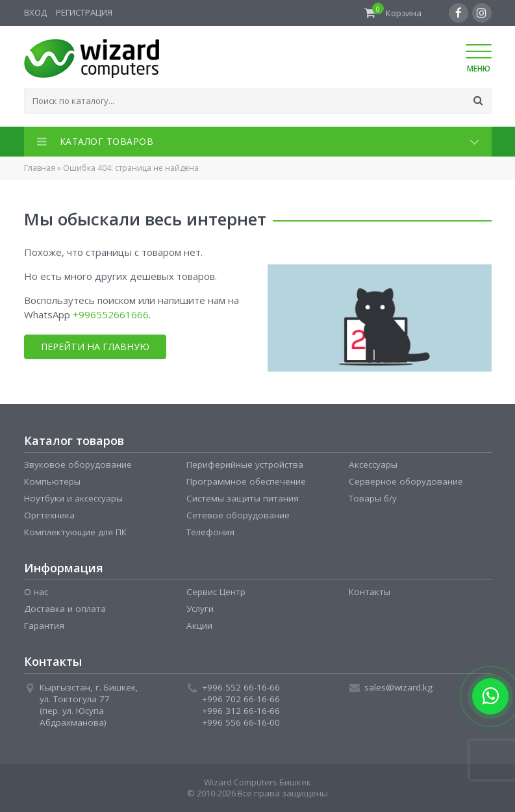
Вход (35, 12)
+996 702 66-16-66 (241, 699)
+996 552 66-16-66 (241, 687)
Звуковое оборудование (78, 464)
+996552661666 (111, 314)
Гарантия (44, 626)
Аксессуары (373, 464)
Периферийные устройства (245, 464)
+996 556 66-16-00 (241, 722)
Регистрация (84, 12)
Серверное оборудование (406, 481)
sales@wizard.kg (398, 687)
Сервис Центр (216, 592)
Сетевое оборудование (238, 515)
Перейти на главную (94, 347)
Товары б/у (373, 498)
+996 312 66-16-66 (241, 711)
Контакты (370, 592)
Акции (199, 626)
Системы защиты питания (243, 498)
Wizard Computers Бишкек (257, 782)
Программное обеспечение (246, 481)
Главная (40, 168)
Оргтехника (49, 515)
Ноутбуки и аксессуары (73, 498)
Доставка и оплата (65, 609)
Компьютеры (52, 481)
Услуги (200, 609)
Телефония (210, 532)
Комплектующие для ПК (75, 532)
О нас (36, 592)
